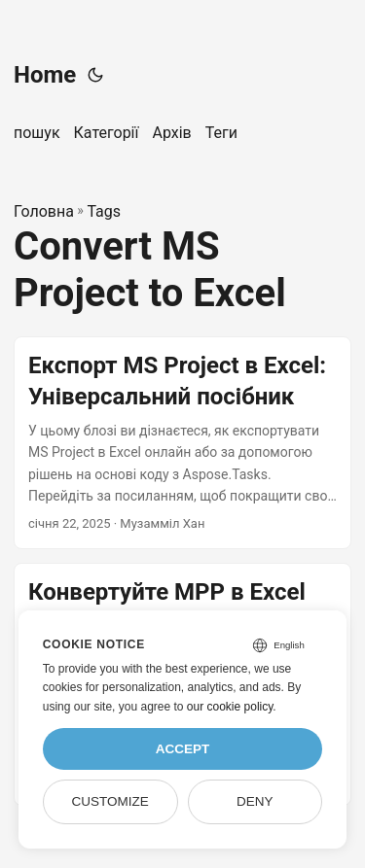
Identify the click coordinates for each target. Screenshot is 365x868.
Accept (183, 749)
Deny (255, 801)
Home (45, 75)
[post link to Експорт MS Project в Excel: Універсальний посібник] (182, 443)
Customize (109, 801)
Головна (44, 211)
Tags (104, 211)
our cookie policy (230, 707)
